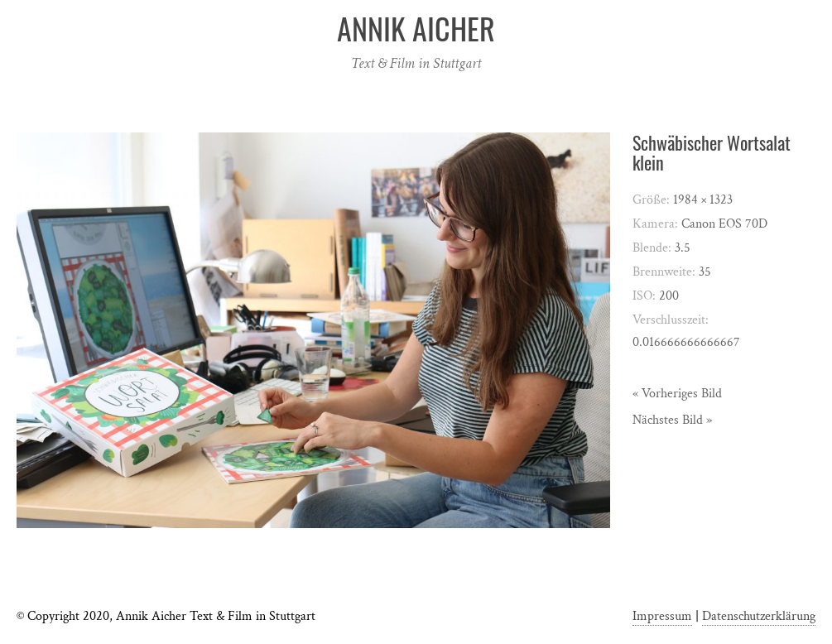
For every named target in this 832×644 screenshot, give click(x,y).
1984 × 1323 (703, 200)
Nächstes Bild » (672, 420)
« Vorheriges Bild (677, 394)
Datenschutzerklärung (759, 616)
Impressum (662, 616)
